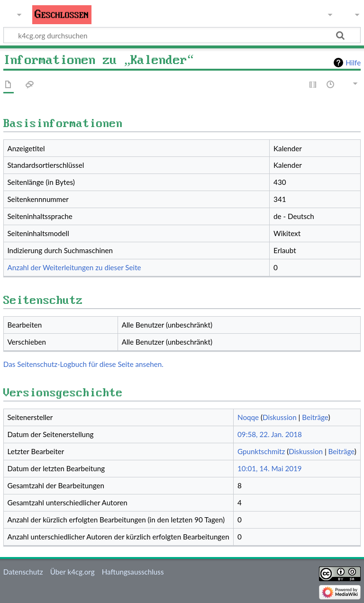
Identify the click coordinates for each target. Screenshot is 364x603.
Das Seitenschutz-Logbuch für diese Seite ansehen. (83, 364)
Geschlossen (62, 15)
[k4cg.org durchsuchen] (182, 35)
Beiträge (315, 417)
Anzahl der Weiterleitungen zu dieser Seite (74, 267)
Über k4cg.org (73, 572)
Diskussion (280, 417)
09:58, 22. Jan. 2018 (270, 434)
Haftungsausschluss (133, 572)
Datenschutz (23, 572)
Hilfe (353, 63)
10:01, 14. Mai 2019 (270, 468)
